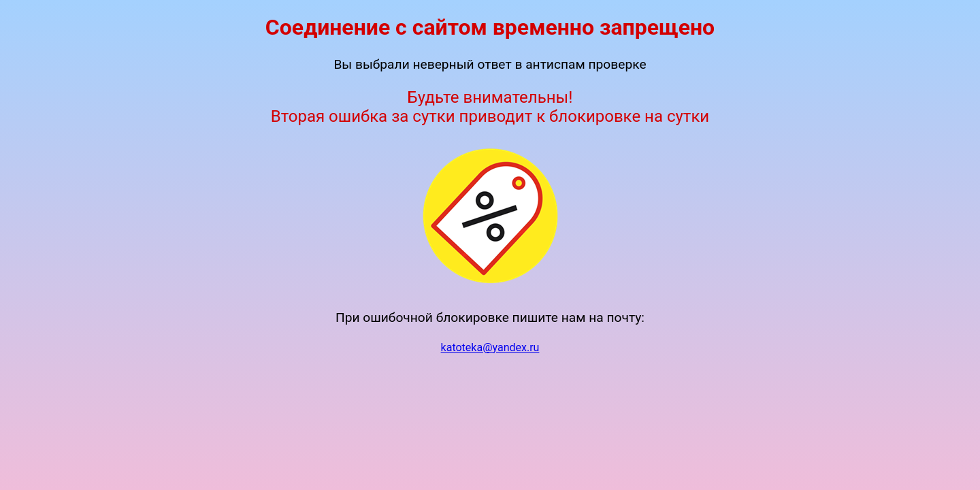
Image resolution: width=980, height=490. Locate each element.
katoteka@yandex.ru (490, 347)
